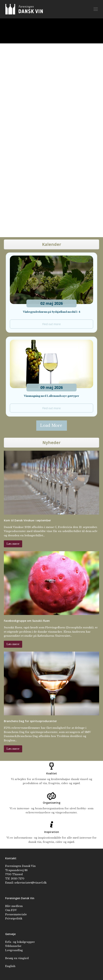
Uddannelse (13, 946)
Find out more (51, 324)
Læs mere (13, 544)
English (10, 966)
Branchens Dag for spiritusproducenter (30, 721)
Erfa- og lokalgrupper (20, 942)
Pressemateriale (16, 914)
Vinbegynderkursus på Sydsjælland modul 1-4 (52, 312)
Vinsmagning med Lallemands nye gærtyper (51, 396)
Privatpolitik (14, 918)
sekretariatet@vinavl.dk (30, 883)
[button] (96, 9)
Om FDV (11, 910)
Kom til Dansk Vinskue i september (27, 520)
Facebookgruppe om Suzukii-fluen (27, 621)
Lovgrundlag (14, 950)
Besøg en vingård (17, 958)
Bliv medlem (14, 906)
